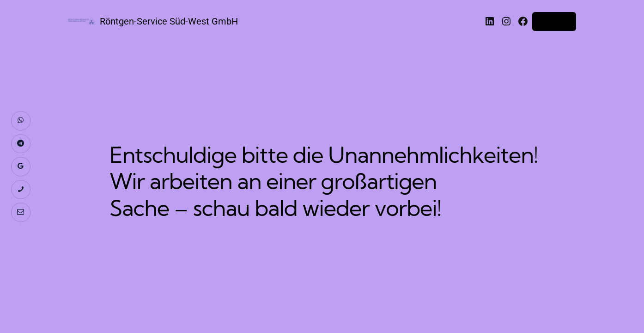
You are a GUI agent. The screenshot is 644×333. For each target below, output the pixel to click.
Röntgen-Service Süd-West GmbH (169, 21)
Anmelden (554, 21)
